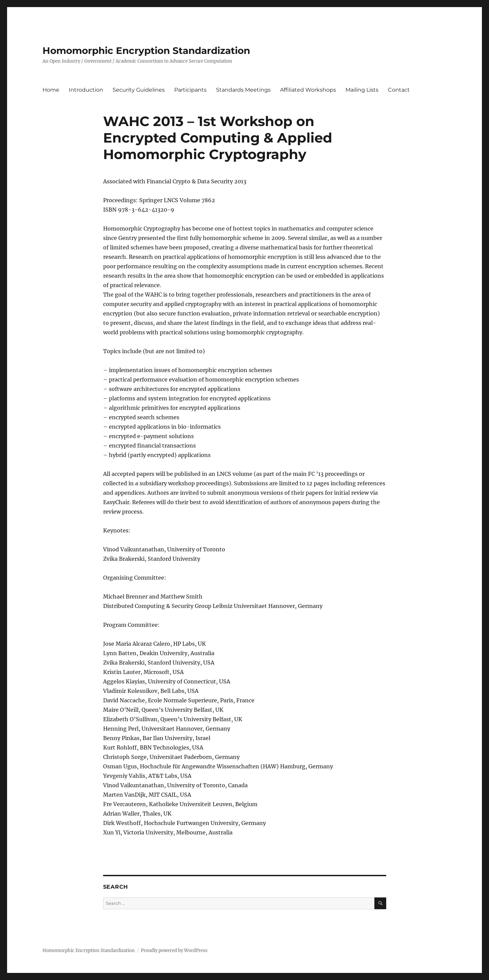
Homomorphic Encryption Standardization (146, 51)
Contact (399, 90)
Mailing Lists (362, 90)
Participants (190, 90)
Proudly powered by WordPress (174, 951)
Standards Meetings (243, 90)
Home (51, 90)
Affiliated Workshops (308, 90)
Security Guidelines (139, 90)
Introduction (86, 90)
